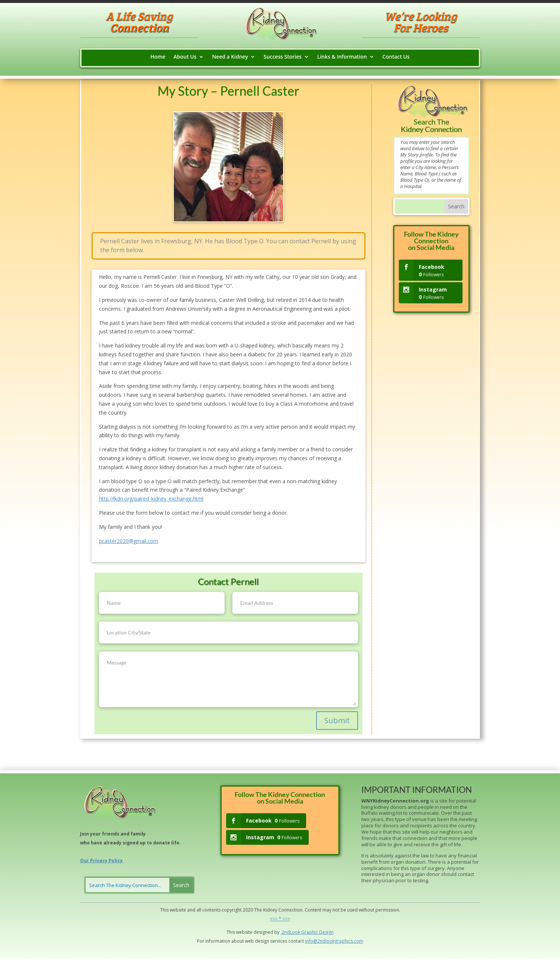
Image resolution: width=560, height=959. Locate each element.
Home (158, 57)
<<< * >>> (280, 919)
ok (298, 932)
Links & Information (342, 57)
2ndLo (288, 932)
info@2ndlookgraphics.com (334, 941)
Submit (337, 720)
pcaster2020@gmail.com (129, 541)
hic (315, 932)
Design (326, 932)
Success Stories (282, 57)
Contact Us (396, 57)
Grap (306, 932)
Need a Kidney (230, 57)
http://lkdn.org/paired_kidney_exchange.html (151, 499)
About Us (185, 57)
